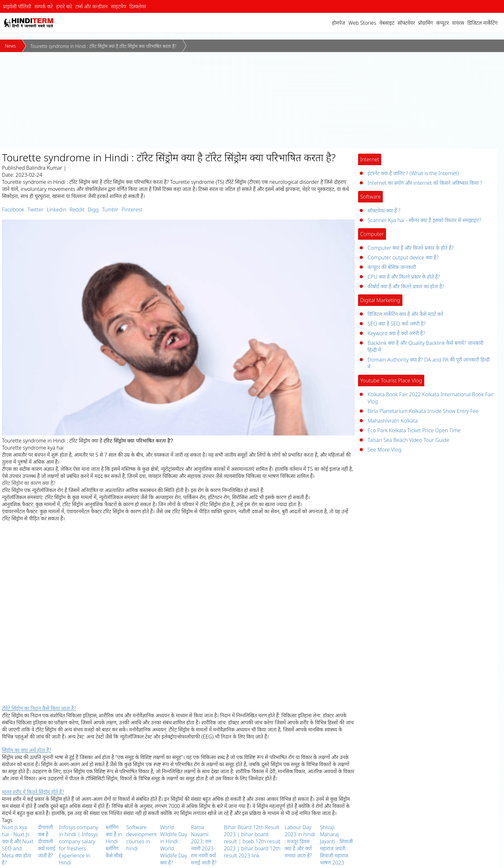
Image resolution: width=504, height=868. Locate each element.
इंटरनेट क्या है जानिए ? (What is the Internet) (413, 173)
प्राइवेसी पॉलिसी (17, 6)
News (10, 46)
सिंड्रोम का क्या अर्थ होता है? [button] (27, 750)
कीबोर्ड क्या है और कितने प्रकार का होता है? (406, 286)
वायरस (458, 23)
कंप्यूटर (442, 23)
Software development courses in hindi (142, 838)
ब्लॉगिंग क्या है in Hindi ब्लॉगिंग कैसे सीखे (114, 841)
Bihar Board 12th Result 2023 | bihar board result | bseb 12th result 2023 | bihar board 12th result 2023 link (252, 841)
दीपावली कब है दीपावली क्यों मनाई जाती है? (47, 841)
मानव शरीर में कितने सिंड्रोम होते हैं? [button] (33, 792)
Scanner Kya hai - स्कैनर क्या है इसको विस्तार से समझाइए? (424, 220)
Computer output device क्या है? (403, 257)
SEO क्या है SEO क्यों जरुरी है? (397, 324)
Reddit (77, 210)
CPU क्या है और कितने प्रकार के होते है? (404, 277)
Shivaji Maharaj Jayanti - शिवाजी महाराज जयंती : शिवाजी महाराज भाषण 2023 (336, 845)
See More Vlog (385, 450)
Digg (93, 210)
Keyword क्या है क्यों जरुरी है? (396, 333)
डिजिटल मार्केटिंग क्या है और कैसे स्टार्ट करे (405, 314)
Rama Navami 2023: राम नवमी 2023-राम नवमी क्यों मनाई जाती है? (204, 845)
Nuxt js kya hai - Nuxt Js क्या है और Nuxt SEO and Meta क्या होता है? (18, 845)
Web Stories (362, 23)
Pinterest (132, 210)
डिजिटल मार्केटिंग (482, 23)
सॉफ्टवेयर (406, 23)
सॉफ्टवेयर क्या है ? (384, 210)
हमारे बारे (64, 6)
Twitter (35, 210)
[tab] (178, 708)
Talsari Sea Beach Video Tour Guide (409, 440)
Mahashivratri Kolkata (393, 421)
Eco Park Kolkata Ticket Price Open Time (414, 430)
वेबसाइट (387, 23)
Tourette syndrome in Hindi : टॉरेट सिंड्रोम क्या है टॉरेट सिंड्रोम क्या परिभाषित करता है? (104, 46)
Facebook (13, 210)
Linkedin (56, 210)
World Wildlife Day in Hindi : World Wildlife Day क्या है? (174, 845)
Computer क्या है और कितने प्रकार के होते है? (411, 248)
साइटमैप (118, 6)
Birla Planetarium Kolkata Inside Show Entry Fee (423, 411)
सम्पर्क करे (44, 6)
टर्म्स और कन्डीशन (91, 6)
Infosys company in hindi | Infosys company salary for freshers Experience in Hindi (78, 845)
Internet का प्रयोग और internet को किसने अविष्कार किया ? (425, 183)
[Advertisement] (252, 100)
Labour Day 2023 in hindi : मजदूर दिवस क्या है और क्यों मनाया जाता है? (300, 841)
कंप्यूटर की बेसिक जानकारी (392, 267)
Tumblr (110, 210)
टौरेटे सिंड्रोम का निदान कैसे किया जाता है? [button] (39, 708)
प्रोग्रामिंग (426, 23)
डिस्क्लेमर (138, 6)
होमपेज (339, 23)
